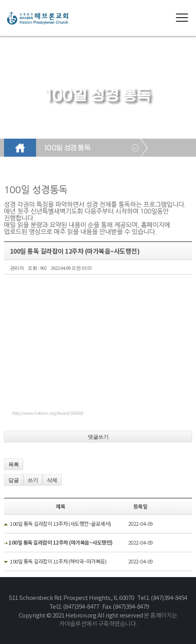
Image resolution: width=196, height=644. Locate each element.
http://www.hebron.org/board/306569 (48, 413)
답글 (14, 480)
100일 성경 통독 (67, 148)
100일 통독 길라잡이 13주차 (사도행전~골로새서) (61, 524)
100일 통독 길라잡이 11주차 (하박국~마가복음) (58, 561)
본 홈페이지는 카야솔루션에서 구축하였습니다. (118, 619)
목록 (14, 465)
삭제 (52, 480)
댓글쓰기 (98, 437)
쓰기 (33, 480)
